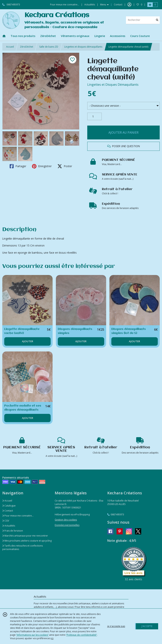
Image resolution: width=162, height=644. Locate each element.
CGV (6, 521)
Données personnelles (67, 525)
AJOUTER (28, 341)
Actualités (9, 526)
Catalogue (9, 506)
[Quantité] (94, 117)
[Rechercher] (157, 20)
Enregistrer (42, 166)
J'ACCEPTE (147, 626)
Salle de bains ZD (49, 47)
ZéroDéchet (27, 47)
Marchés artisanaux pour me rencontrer (25, 536)
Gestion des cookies (66, 520)
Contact (118, 5)
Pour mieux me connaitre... (18, 516)
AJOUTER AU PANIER (123, 132)
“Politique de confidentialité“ (81, 635)
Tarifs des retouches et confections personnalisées (23, 547)
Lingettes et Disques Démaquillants (113, 85)
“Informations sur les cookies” (32, 635)
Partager (18, 166)
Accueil (10, 47)
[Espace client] (129, 5)
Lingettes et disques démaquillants (83, 47)
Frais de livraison (13, 531)
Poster (65, 166)
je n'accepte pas (116, 626)
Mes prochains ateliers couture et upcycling (27, 541)
